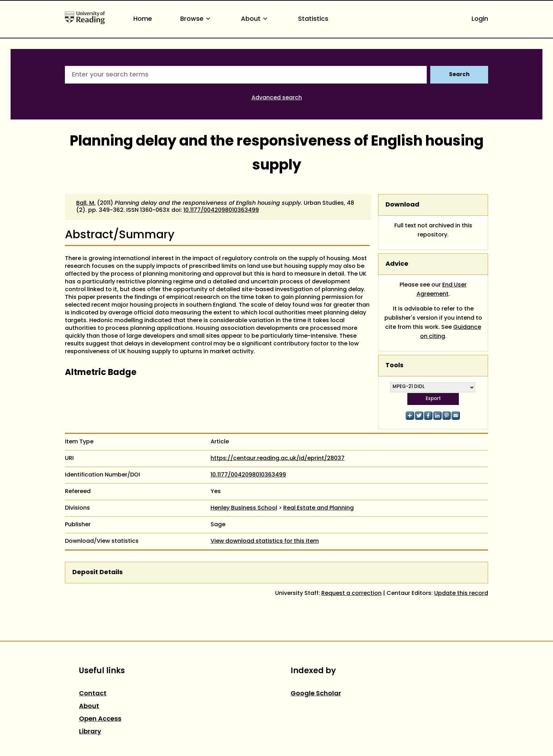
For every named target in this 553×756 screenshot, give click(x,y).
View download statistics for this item (265, 541)
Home (143, 19)
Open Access (100, 719)
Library (90, 732)
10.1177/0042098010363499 (221, 210)
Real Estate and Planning (318, 508)
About (255, 19)
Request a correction (351, 594)
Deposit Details (98, 573)
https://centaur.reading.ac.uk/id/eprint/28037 (278, 459)
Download (402, 205)
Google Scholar (316, 694)
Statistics (313, 19)
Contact (93, 694)
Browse (196, 19)
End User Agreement (442, 290)
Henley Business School (244, 508)
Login (480, 19)
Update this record (461, 594)
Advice (397, 264)
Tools (394, 366)
